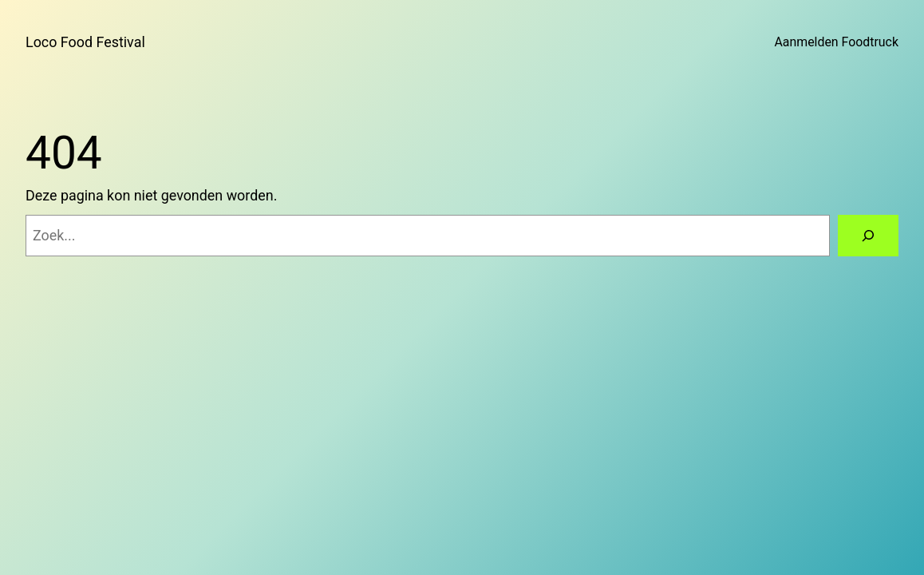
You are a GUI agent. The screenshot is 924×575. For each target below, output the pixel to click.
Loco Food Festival (85, 42)
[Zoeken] (868, 236)
